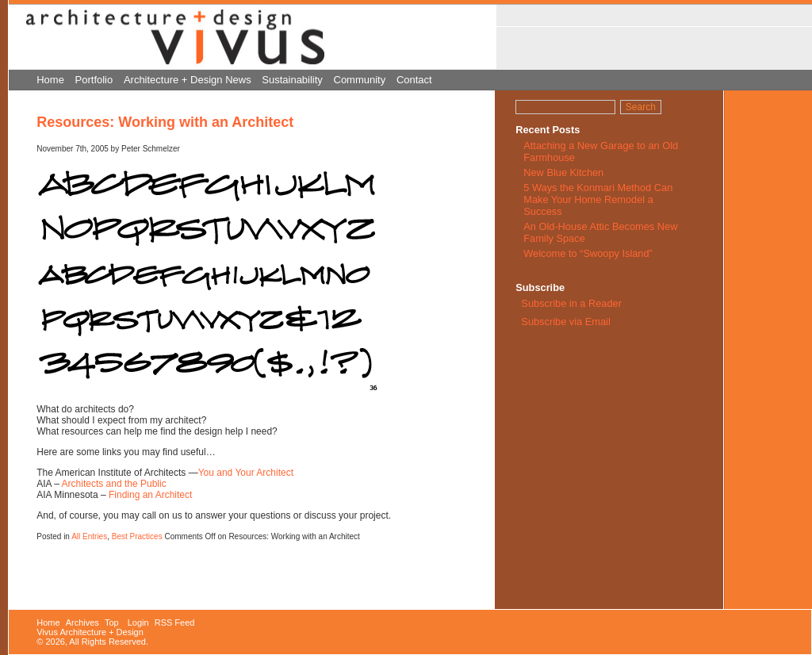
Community (360, 80)
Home (50, 80)
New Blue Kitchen (563, 172)
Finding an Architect (150, 495)
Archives (82, 622)
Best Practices (137, 536)
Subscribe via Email (565, 322)
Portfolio (94, 80)
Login (138, 622)
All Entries (89, 536)
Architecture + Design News (188, 80)
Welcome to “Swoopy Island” (588, 253)
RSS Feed (175, 622)
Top (112, 622)
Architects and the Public (114, 484)
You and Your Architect (246, 473)
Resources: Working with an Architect (165, 122)
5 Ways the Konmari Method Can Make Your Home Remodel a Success (598, 199)
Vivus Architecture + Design (90, 632)
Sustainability (292, 80)
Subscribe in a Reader (571, 303)
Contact (414, 80)
